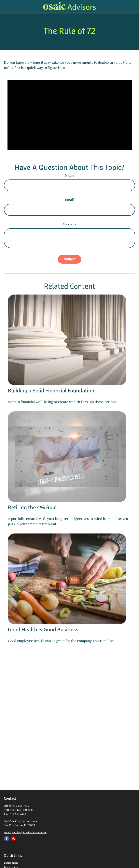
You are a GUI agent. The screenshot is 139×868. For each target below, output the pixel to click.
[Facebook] (7, 839)
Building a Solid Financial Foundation (51, 390)
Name (70, 175)
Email (70, 200)
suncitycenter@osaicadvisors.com (25, 832)
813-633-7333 (21, 806)
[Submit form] (69, 259)
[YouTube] (13, 839)
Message (69, 224)
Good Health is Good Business (43, 629)
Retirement (11, 863)
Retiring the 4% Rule (32, 507)
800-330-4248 (25, 810)
